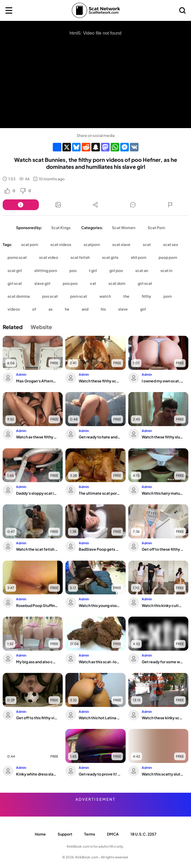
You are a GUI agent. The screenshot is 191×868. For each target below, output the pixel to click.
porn (168, 296)
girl (143, 309)
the (126, 296)
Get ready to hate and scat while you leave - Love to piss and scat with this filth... (100, 437)
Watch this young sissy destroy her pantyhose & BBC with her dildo (100, 605)
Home (40, 834)
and (85, 309)
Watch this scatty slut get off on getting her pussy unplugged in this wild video (163, 774)
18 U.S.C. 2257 (143, 834)
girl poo (116, 270)
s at (93, 283)
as (50, 309)
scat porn (30, 244)
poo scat (50, 296)
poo (73, 270)
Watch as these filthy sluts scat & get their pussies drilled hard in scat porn (37, 437)
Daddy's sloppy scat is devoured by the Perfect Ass (37, 493)
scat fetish (80, 257)
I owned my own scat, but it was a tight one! (163, 381)
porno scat (17, 257)
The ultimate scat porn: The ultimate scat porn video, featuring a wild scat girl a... (100, 493)
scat (147, 244)
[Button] (21, 205)
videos (14, 309)
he (67, 309)
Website (41, 327)
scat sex (171, 244)
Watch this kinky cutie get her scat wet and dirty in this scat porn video (163, 605)
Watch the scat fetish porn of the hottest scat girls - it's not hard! (37, 549)
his (103, 309)
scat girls (110, 257)
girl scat (15, 283)
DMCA (113, 834)
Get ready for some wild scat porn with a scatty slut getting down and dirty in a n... (163, 662)
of (34, 309)
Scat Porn (156, 228)
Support (65, 834)
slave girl (42, 283)
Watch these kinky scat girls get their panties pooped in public (163, 718)
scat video (49, 257)
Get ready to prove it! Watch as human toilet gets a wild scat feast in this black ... (100, 774)
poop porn (168, 257)
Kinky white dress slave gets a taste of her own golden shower (37, 774)
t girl (93, 270)
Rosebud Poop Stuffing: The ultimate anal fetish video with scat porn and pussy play (37, 605)
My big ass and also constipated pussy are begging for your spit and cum (37, 662)
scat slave (121, 244)
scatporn (92, 244)
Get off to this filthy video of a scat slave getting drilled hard (37, 718)
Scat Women (124, 228)
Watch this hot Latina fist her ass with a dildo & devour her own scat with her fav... (100, 718)
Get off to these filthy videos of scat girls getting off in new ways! (163, 549)
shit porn (138, 257)
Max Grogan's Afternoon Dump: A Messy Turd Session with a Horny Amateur (37, 381)
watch (105, 296)
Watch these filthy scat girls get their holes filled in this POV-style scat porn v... (100, 381)
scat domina (19, 296)
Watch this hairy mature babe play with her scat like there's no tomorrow (163, 493)
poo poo (70, 283)
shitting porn (46, 270)
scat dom (117, 283)
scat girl (15, 270)
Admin (21, 375)
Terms (90, 834)
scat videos (61, 244)
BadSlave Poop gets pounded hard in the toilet (100, 549)
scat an (142, 270)
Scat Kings (61, 228)
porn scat (79, 296)
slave (123, 309)
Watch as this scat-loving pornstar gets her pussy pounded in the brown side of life (100, 662)
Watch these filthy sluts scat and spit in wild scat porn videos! (163, 437)
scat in (166, 270)
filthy (146, 296)
